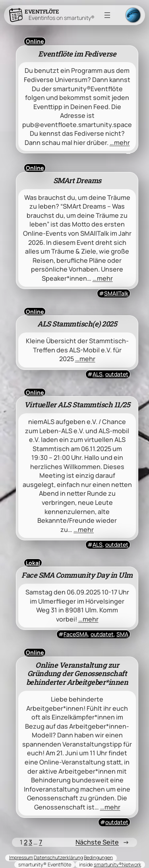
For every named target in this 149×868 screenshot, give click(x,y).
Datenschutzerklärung (58, 857)
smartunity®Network (117, 864)
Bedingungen (98, 857)
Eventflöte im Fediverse (77, 54)
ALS (98, 374)
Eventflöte (42, 12)
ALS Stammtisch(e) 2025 (77, 324)
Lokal (33, 563)
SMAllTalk (116, 293)
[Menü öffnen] (107, 15)
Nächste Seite (102, 842)
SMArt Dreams (77, 181)
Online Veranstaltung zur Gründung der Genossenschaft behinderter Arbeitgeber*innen (77, 674)
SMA (122, 634)
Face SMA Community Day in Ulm (77, 575)
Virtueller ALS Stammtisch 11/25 (77, 405)
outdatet (117, 374)
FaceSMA (76, 634)
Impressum (21, 857)
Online (35, 41)
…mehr (120, 143)
